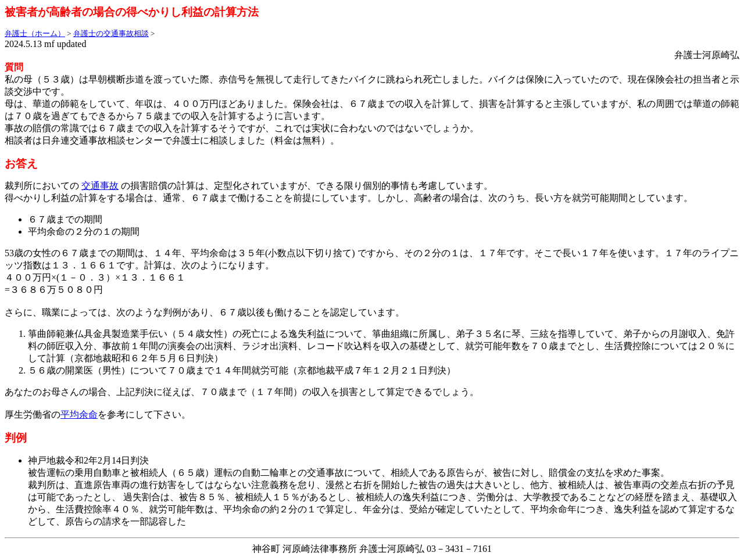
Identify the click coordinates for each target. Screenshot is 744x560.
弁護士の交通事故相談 (111, 33)
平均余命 (79, 414)
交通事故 (100, 186)
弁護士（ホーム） (35, 33)
